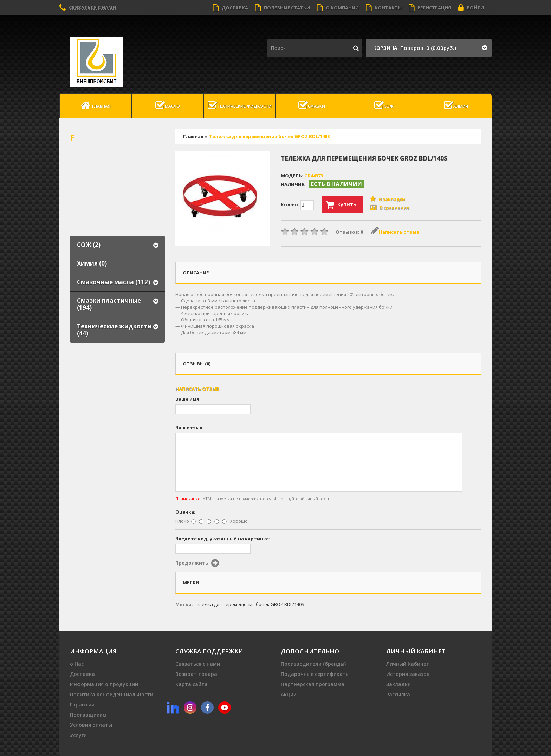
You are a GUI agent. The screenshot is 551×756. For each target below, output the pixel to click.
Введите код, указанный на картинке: (223, 539)
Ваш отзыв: (190, 428)
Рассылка (398, 694)
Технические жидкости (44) (114, 330)
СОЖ (384, 105)
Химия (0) (92, 263)
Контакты (384, 8)
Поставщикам (88, 715)
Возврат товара (196, 674)
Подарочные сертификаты (315, 674)
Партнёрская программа (313, 684)
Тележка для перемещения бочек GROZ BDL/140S (270, 136)
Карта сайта (192, 684)
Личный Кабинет (408, 664)
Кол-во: (297, 205)
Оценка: (185, 512)
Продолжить (197, 563)
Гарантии (82, 705)
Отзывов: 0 (349, 232)
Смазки (312, 105)
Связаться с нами (92, 7)
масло (168, 105)
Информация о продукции (104, 684)
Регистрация (430, 8)
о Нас (77, 664)
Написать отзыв (395, 232)
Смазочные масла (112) (114, 282)
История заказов (408, 674)
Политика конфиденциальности (112, 694)
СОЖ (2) (89, 245)
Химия (456, 105)
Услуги (78, 735)
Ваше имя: (188, 399)
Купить (341, 205)
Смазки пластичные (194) (109, 304)
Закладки (398, 684)
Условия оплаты (91, 725)
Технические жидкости (240, 105)
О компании (338, 8)
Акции (289, 694)
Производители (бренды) (313, 664)
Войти (471, 8)
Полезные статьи (283, 8)
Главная (96, 105)
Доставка (231, 8)
